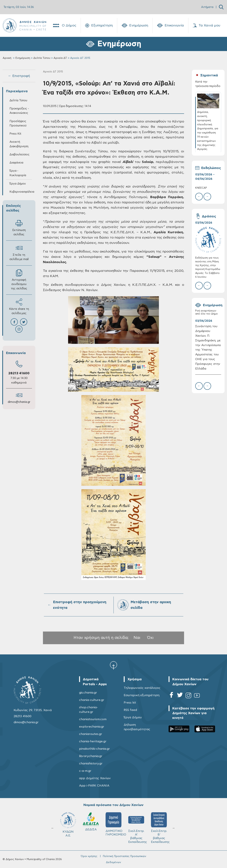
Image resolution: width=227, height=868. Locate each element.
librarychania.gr (91, 756)
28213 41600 (19, 373)
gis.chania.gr (88, 693)
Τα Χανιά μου (206, 26)
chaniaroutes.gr (91, 734)
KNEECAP (201, 188)
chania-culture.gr (92, 700)
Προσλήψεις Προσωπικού (18, 123)
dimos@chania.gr (19, 402)
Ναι (137, 638)
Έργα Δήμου (18, 184)
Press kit (130, 703)
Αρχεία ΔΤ (60, 58)
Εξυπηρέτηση (99, 26)
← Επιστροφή (19, 76)
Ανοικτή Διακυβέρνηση (19, 144)
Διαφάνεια (16, 163)
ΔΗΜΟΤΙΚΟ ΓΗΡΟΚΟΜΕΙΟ (115, 824)
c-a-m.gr (85, 771)
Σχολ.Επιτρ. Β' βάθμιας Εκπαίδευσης (160, 828)
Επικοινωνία (170, 26)
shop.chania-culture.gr (88, 710)
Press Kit (15, 134)
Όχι (150, 638)
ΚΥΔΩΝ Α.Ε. (68, 825)
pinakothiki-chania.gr (94, 749)
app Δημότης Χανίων (95, 778)
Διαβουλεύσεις (19, 155)
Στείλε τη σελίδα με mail (19, 253)
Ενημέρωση (135, 26)
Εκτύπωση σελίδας (19, 228)
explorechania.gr (92, 727)
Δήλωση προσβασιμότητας (137, 727)
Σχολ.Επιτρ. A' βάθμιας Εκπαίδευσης (138, 828)
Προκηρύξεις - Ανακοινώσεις (19, 111)
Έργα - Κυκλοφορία (18, 173)
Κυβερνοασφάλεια (21, 192)
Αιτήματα (207, 7)
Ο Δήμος (64, 26)
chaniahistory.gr (91, 763)
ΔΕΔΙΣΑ (91, 821)
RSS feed (130, 710)
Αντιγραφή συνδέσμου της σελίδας (19, 280)
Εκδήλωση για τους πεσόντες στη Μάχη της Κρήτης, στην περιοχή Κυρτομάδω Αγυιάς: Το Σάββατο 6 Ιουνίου (208, 267)
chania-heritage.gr (93, 741)
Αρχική (7, 58)
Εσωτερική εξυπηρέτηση (142, 695)
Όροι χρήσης (89, 856)
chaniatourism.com (93, 719)
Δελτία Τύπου (42, 58)
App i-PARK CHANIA (94, 786)
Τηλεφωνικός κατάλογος (142, 688)
